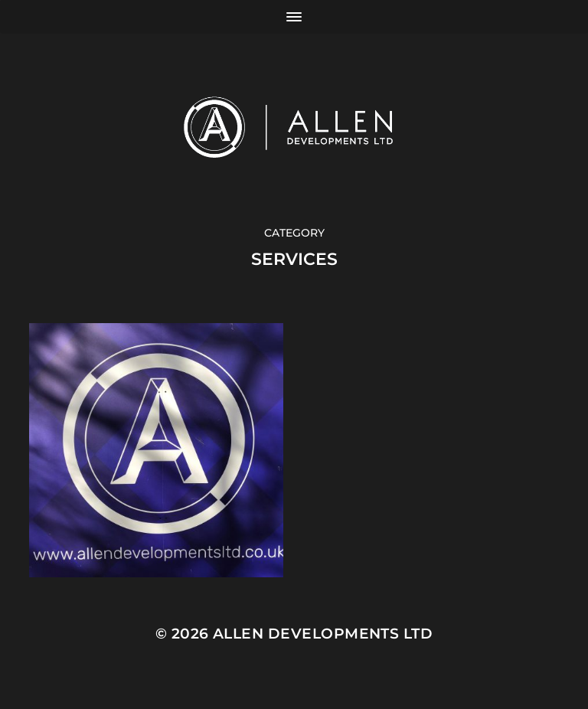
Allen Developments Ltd (323, 634)
